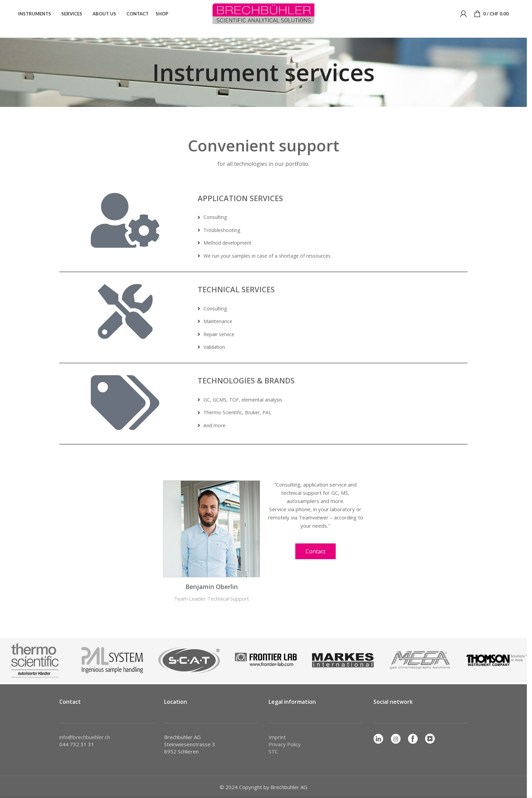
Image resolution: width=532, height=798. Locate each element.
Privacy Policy (285, 744)
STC (273, 751)
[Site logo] (263, 13)
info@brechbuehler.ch (85, 737)
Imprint (277, 737)
